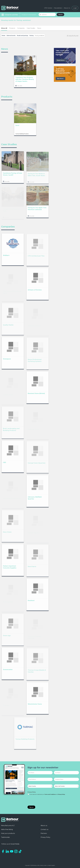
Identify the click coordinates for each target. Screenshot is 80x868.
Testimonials (5, 837)
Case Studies (31, 28)
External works (11, 36)
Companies (21, 28)
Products (12, 28)
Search (60, 14)
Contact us (44, 829)
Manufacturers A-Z (8, 826)
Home (3, 36)
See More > (60, 79)
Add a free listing (7, 829)
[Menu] (10, 15)
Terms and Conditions (50, 794)
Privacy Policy (32, 792)
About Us (67, 8)
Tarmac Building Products (22, 135)
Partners (44, 833)
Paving (32, 36)
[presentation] (41, 800)
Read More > (61, 60)
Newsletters (58, 8)
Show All (4, 28)
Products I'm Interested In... (29, 15)
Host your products (8, 833)
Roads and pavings (23, 36)
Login (75, 8)
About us (44, 826)
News (39, 28)
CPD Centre (48, 8)
